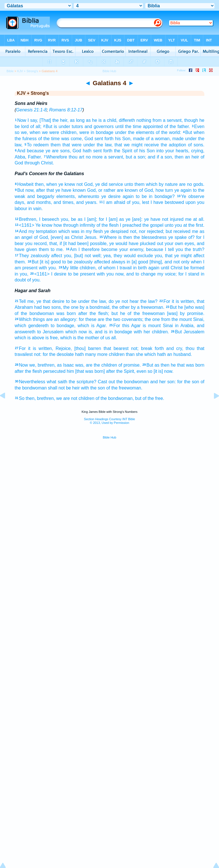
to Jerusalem (50, 332)
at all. (199, 219)
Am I (75, 249)
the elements (141, 132)
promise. (196, 313)
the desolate (62, 354)
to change (146, 274)
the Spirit (123, 151)
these (91, 319)
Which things (32, 319)
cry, (180, 348)
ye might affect (189, 256)
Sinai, (199, 319)
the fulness (26, 139)
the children (105, 365)
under (64, 126)
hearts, (183, 151)
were (84, 132)
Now (22, 120)
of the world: (169, 132)
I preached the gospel (142, 225)
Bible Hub (109, 437)
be (73, 219)
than (130, 354)
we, (25, 132)
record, (41, 244)
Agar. (101, 326)
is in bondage (118, 332)
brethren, (47, 365)
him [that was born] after (91, 371)
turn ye (172, 190)
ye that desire (51, 301)
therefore (91, 249)
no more (94, 157)
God (89, 139)
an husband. (180, 354)
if (158, 157)
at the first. (194, 225)
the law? (149, 301)
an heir (192, 157)
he (180, 307)
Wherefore (57, 157)
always (118, 262)
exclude (145, 256)
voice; (171, 274)
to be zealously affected (86, 262)
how (160, 190)
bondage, (66, 326)
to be (71, 301)
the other (121, 307)
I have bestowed (167, 202)
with (43, 268)
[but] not (82, 256)
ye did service (109, 184)
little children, (83, 268)
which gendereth (32, 326)
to (195, 190)
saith (62, 382)
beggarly (45, 196)
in (128, 262)
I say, (33, 120)
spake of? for (188, 237)
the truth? (195, 249)
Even (199, 126)
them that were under (73, 145)
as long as (80, 120)
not (79, 184)
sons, (66, 151)
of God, (42, 237)
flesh (98, 231)
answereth (25, 332)
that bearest (116, 348)
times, (69, 202)
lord (25, 126)
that (118, 145)
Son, (127, 139)
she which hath (151, 354)
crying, (198, 151)
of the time (49, 139)
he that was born (188, 365)
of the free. (154, 398)
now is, (86, 332)
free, (54, 338)
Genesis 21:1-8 (31, 110)
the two (113, 319)
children (117, 354)
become (109, 249)
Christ (77, 237)
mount (154, 326)
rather (109, 190)
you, (65, 219)
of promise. (130, 365)
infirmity (87, 225)
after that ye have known (61, 190)
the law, (105, 145)
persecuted (54, 371)
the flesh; (99, 313)
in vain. (36, 209)
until (119, 126)
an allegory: (66, 319)
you (201, 202)
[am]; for (96, 219)
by (82, 307)
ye (128, 219)
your (170, 151)
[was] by (176, 313)
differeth (127, 120)
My (66, 268)
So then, (27, 398)
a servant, (114, 157)
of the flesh (108, 225)
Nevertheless (32, 382)
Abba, (21, 157)
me (188, 219)
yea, (108, 256)
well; (97, 256)
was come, (72, 139)
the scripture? (82, 382)
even (141, 371)
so (17, 132)
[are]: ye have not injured (158, 219)
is (55, 126)
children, (69, 132)
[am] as (116, 219)
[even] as (60, 237)
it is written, (184, 301)
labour (21, 209)
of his (139, 151)
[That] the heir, (54, 120)
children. (160, 332)
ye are (52, 151)
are (182, 184)
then (179, 157)
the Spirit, (126, 371)
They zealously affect (40, 256)
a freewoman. (151, 307)
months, (44, 202)
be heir (73, 388)
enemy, (137, 249)
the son (192, 382)
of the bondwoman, (115, 398)
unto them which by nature (151, 184)
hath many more (91, 354)
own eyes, (185, 244)
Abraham (24, 307)
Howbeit (25, 184)
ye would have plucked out (136, 244)
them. (20, 262)
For (167, 301)
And (21, 151)
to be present (82, 274)
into (160, 151)
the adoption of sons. (183, 145)
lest (146, 202)
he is (97, 120)
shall (52, 388)
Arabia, (188, 326)
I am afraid (114, 202)
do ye (114, 301)
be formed (194, 268)
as (80, 219)
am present (26, 268)
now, (30, 190)
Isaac (68, 365)
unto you (173, 225)
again (186, 190)
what (52, 382)
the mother (88, 338)
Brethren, (28, 219)
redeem (41, 145)
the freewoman (149, 313)
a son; (140, 157)
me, (31, 301)
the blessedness (150, 237)
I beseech (49, 219)
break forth (152, 348)
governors (104, 126)
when (35, 132)
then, (40, 184)
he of (126, 313)
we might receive (141, 145)
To (29, 145)
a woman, (161, 139)
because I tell (160, 249)
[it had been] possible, (86, 244)
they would (125, 256)
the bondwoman (37, 313)
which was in (71, 231)
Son (151, 151)
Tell (22, 301)
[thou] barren (88, 348)
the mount (182, 319)
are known (127, 190)
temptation (46, 231)
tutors (77, 126)
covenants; (132, 319)
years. (91, 202)
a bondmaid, (98, 307)
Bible (10, 71)
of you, (134, 202)
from (166, 319)
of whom (107, 268)
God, (89, 184)
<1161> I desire (50, 274)
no (189, 184)
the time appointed (144, 126)
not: (38, 354)
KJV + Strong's (28, 71)
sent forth (104, 139)
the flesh (33, 371)
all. (114, 338)
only (185, 262)
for (181, 274)
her (147, 332)
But (49, 126)
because (35, 151)
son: (171, 382)
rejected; (156, 231)
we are (63, 398)
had (38, 307)
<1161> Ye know (36, 225)
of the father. (177, 126)
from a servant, (168, 120)
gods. (199, 184)
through (32, 163)
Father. (35, 157)
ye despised (116, 231)
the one (71, 307)
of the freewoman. (124, 388)
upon (191, 202)
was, (80, 365)
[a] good (140, 262)
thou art (76, 157)
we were (51, 132)
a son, (167, 157)
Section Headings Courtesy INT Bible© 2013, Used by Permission (109, 421)
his (118, 139)
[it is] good (50, 262)
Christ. (47, 163)
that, (54, 244)
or (100, 190)
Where (110, 237)
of (148, 139)
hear (134, 301)
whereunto (89, 196)
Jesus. (91, 237)
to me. (57, 249)
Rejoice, (64, 348)
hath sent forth (98, 151)
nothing (144, 120)
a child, (110, 120)
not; (135, 348)
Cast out (107, 382)
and (88, 126)
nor (142, 231)
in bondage (102, 132)
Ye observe (193, 196)
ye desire (111, 196)
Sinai (168, 326)
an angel (24, 237)
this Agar (131, 326)
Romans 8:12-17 (66, 110)
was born (66, 313)
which (83, 326)
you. (53, 268)
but (129, 157)
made (139, 139)
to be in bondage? (155, 196)
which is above (29, 338)
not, (134, 231)
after (83, 313)
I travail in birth (132, 268)
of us (105, 338)
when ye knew (61, 184)
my (31, 231)
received (182, 231)
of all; (36, 126)
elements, (66, 196)
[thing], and (161, 262)
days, (20, 202)
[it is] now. (164, 371)
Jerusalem (194, 332)
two (47, 307)
